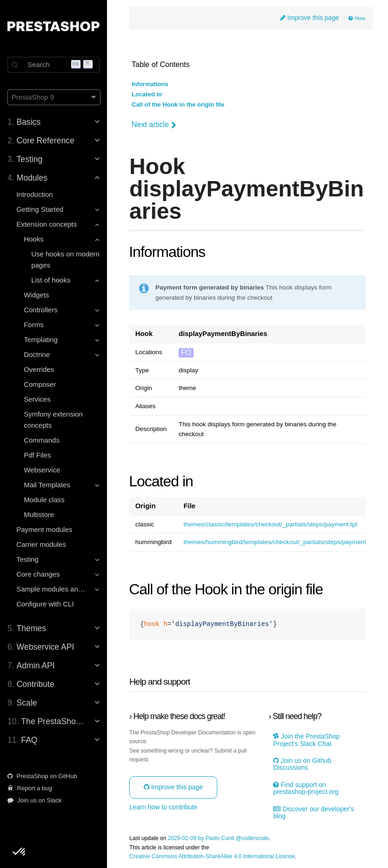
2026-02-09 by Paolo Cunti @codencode (218, 838)
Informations (150, 84)
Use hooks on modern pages (65, 259)
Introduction (34, 194)
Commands (42, 440)
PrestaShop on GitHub (42, 776)
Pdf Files (37, 455)
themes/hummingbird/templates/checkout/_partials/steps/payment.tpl (279, 542)
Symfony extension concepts (53, 420)
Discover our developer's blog (314, 813)
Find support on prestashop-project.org (306, 788)
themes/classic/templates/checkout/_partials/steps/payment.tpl (270, 525)
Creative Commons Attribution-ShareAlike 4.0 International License (212, 857)
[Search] (54, 65)
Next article (154, 125)
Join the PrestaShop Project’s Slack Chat (306, 740)
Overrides (39, 369)
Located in (147, 94)
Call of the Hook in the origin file (178, 105)
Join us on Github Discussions (302, 764)
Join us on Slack (34, 800)
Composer (40, 384)
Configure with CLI (45, 604)
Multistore (39, 515)
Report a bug (30, 788)
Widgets (36, 295)
